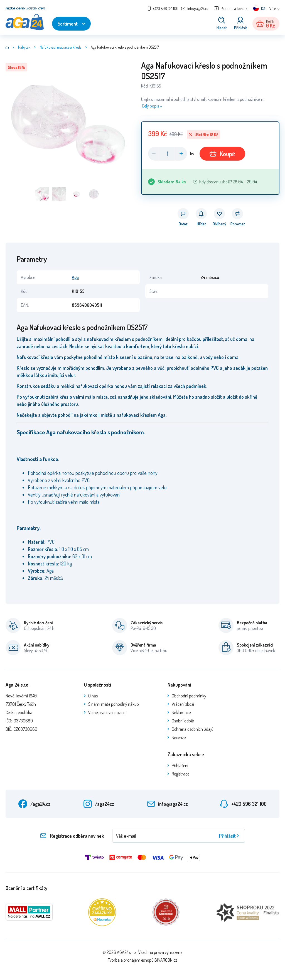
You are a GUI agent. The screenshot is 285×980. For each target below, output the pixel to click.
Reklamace (181, 712)
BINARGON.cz (166, 960)
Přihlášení (180, 765)
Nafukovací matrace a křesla (61, 47)
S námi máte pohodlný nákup (114, 704)
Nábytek (24, 47)
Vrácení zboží (183, 704)
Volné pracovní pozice (107, 712)
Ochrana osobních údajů (193, 729)
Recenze (179, 737)
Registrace (180, 774)
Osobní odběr (183, 721)
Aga (75, 277)
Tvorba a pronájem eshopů (131, 960)
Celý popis (150, 106)
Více (273, 8)
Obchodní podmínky (189, 696)
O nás (93, 696)
